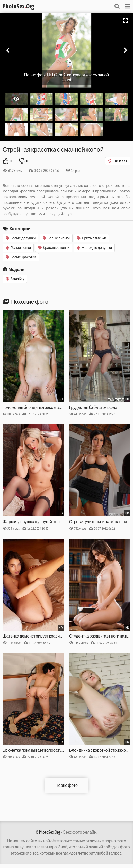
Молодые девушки (94, 248)
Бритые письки (92, 238)
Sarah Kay (15, 279)
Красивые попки (54, 248)
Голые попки (18, 248)
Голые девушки (21, 238)
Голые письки (56, 238)
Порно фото (66, 785)
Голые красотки (21, 257)
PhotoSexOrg (18, 6)
